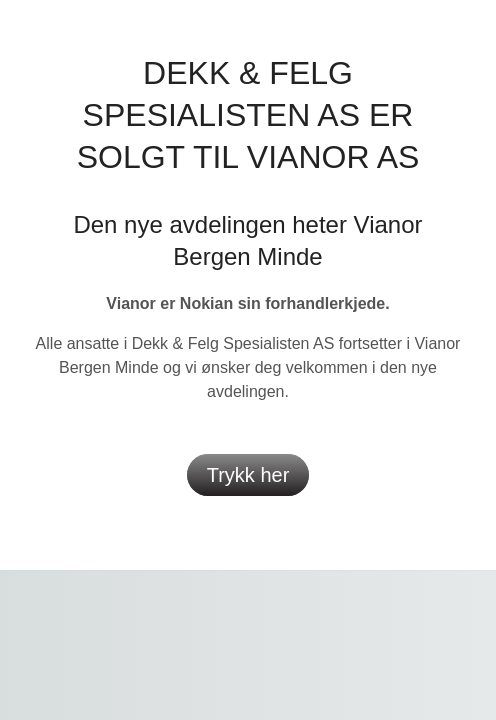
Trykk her (248, 475)
